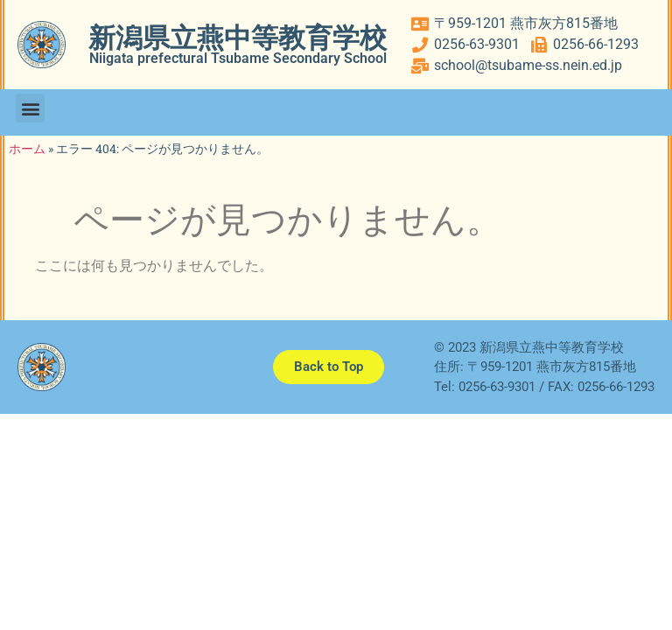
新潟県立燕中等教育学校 (238, 38)
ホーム (27, 149)
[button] (30, 108)
